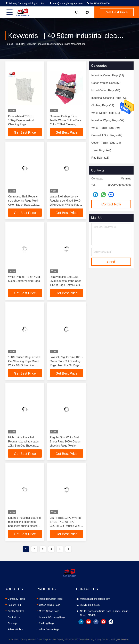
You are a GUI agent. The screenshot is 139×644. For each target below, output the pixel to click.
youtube (88, 622)
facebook (96, 622)
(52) (108, 120)
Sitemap (12, 623)
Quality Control (16, 611)
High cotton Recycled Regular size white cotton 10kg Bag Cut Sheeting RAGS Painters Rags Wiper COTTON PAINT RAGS (25, 446)
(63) (109, 98)
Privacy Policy (15, 629)
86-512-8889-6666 (98, 3)
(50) (106, 83)
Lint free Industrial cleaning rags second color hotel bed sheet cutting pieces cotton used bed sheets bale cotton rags (24, 526)
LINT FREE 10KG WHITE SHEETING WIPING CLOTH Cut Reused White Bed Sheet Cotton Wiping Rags (66, 526)
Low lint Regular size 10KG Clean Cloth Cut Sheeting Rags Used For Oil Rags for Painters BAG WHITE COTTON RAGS (67, 365)
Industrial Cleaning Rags (52, 617)
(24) (106, 143)
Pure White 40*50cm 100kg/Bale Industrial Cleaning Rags (21, 120)
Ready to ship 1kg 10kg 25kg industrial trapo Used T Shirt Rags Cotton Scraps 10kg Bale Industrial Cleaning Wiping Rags (66, 285)
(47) (101, 150)
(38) (108, 75)
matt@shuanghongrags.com (66, 3)
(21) (106, 113)
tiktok (111, 622)
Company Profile (17, 599)
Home (9, 44)
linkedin (81, 622)
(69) (107, 135)
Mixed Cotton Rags (49, 611)
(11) (103, 105)
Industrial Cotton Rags (51, 599)
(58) (106, 90)
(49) (106, 128)
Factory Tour (14, 605)
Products (19, 44)
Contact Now (111, 204)
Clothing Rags (46, 623)
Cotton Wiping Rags (50, 605)
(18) (100, 158)
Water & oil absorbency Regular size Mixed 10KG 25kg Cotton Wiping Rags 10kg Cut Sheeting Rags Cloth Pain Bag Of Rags (65, 205)
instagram (103, 622)
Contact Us (14, 617)
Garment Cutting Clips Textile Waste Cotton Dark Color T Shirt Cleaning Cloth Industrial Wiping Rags (66, 124)
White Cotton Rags (49, 629)
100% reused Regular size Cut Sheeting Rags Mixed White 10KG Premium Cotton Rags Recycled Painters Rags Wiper (24, 365)
